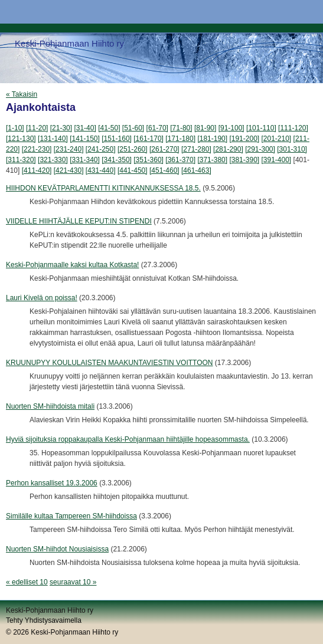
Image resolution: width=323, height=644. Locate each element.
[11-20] (37, 128)
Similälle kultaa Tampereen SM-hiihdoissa (71, 516)
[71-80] (181, 128)
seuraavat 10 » (73, 582)
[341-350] (117, 160)
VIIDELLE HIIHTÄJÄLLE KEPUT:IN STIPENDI (79, 221)
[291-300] (260, 149)
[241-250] (101, 149)
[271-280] (196, 149)
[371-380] (212, 160)
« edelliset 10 (27, 582)
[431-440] (101, 170)
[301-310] (292, 149)
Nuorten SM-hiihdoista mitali (50, 406)
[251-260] (133, 149)
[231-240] (69, 149)
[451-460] (164, 170)
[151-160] (117, 139)
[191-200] (244, 139)
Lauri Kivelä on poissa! (42, 298)
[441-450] (133, 170)
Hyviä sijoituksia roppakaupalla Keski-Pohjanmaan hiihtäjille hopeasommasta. (128, 439)
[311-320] (21, 160)
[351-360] (149, 160)
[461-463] (196, 170)
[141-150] (85, 139)
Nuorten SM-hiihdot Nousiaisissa (57, 549)
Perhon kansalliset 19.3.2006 (52, 483)
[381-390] (244, 160)
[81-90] (205, 128)
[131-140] (53, 139)
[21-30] (61, 128)
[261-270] (164, 149)
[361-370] (180, 160)
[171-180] (180, 139)
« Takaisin (22, 94)
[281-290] (228, 149)
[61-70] (157, 128)
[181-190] (212, 139)
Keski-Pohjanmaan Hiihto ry (69, 43)
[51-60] (133, 128)
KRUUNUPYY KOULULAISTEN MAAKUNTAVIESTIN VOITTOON (110, 363)
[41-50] (109, 128)
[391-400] (277, 160)
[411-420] (37, 170)
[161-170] (149, 139)
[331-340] (85, 160)
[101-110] (261, 128)
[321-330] (53, 160)
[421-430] (69, 170)
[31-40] (85, 128)
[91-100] (231, 128)
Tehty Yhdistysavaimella (44, 620)
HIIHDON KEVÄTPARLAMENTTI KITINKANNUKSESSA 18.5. (103, 188)
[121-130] (21, 139)
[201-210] (277, 139)
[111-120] (293, 128)
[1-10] (15, 128)
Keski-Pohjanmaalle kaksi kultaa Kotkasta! (72, 265)
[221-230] (37, 149)
